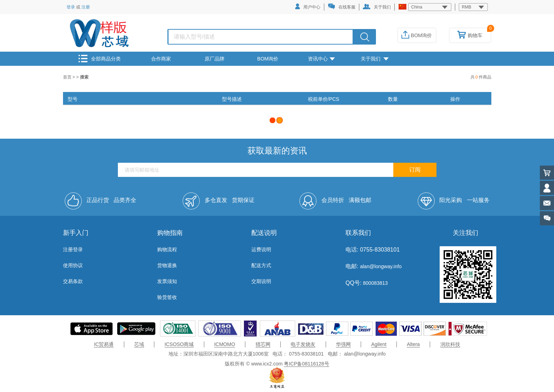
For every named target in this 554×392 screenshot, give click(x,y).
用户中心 (308, 7)
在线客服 (342, 7)
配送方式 (261, 265)
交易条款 (73, 281)
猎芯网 (263, 344)
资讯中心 (321, 59)
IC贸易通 (104, 344)
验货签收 (167, 297)
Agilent (379, 344)
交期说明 (261, 281)
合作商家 (161, 59)
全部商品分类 (100, 59)
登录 (71, 7)
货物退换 (167, 265)
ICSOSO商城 (179, 344)
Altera (413, 344)
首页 (68, 77)
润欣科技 (450, 344)
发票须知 (167, 281)
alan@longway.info (381, 266)
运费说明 (261, 249)
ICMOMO (225, 344)
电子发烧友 (303, 344)
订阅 (415, 170)
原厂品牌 (215, 59)
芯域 (139, 344)
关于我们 (377, 7)
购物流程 (167, 249)
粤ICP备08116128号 (307, 364)
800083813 (375, 283)
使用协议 (73, 265)
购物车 (470, 35)
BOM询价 (417, 35)
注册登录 (73, 249)
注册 (86, 7)
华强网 (343, 344)
